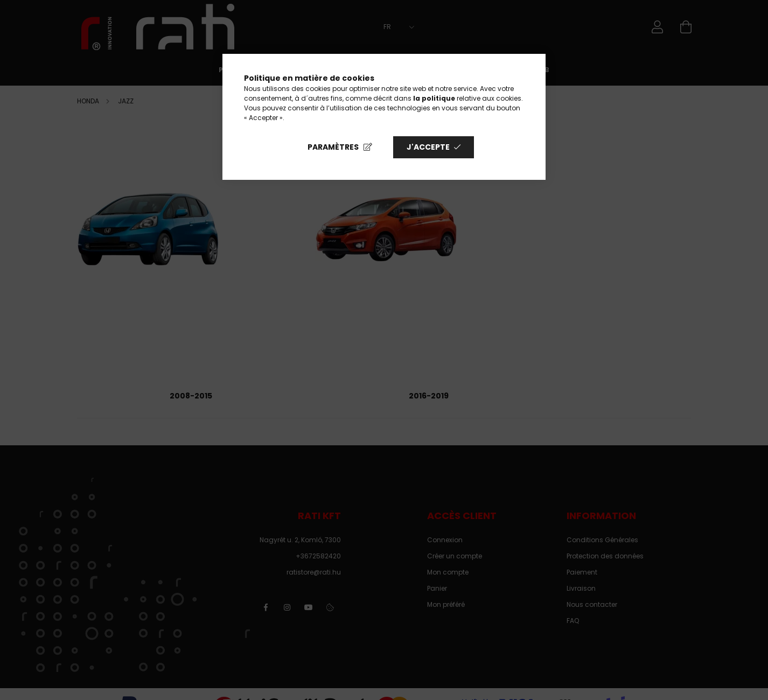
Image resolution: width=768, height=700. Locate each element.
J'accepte (428, 147)
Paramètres (333, 147)
